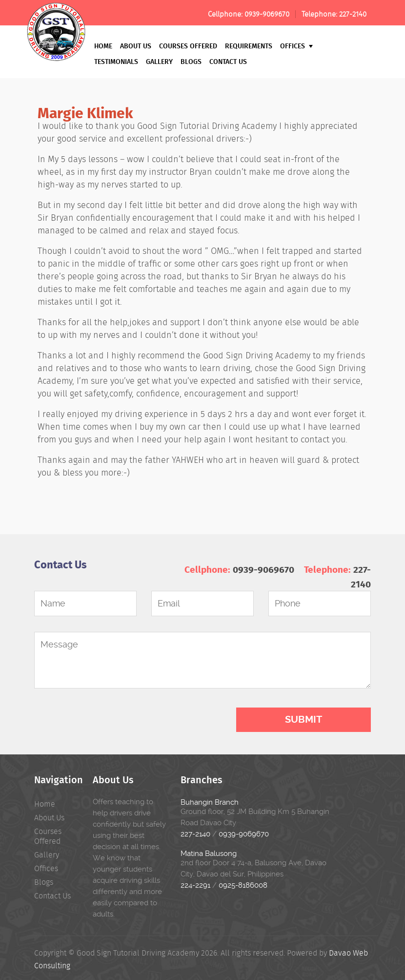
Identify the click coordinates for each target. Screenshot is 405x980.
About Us (136, 46)
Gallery (159, 61)
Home (103, 46)
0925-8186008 (243, 885)
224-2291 (195, 885)
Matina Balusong (209, 854)
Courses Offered (188, 46)
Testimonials (116, 61)
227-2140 (353, 14)
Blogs (191, 61)
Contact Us (228, 61)
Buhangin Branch (210, 802)
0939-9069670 (267, 14)
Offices (296, 46)
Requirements (249, 46)
